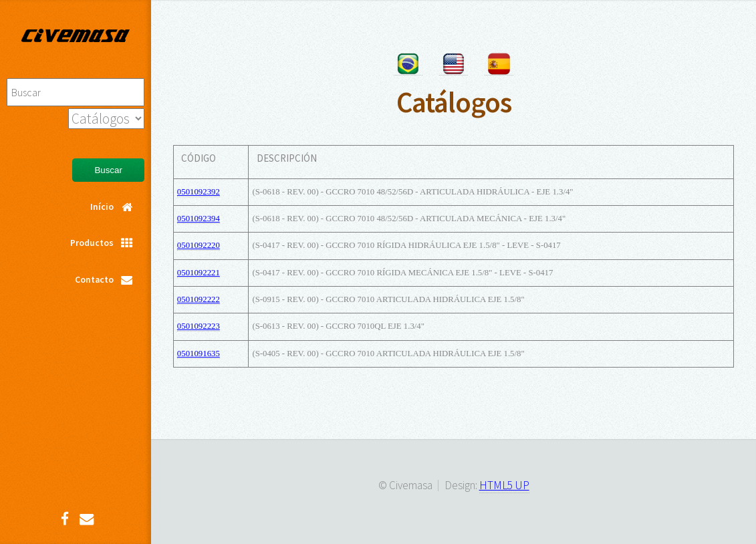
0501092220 (199, 245)
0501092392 (199, 192)
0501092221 (199, 273)
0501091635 (199, 354)
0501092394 (199, 219)
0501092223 (199, 326)
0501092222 (199, 299)
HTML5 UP (504, 485)
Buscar (108, 170)
